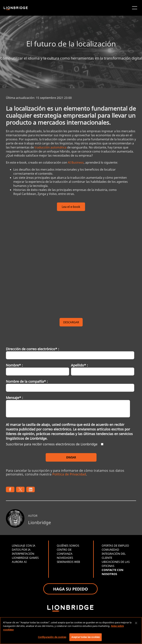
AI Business (76, 162)
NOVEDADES (65, 558)
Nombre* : (14, 365)
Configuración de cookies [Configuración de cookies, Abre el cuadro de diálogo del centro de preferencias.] (52, 637)
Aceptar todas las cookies (86, 637)
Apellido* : (79, 365)
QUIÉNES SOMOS (68, 546)
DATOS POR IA (21, 550)
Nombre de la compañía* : (27, 381)
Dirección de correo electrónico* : (32, 349)
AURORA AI (19, 562)
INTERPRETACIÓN (23, 554)
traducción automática (50, 147)
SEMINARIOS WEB (68, 562)
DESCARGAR (71, 322)
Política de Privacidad (69, 474)
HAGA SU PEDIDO (70, 589)
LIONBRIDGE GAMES (25, 558)
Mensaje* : (14, 398)
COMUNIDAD (110, 550)
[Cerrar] (136, 623)
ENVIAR (71, 457)
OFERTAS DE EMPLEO (115, 546)
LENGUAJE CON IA (24, 546)
